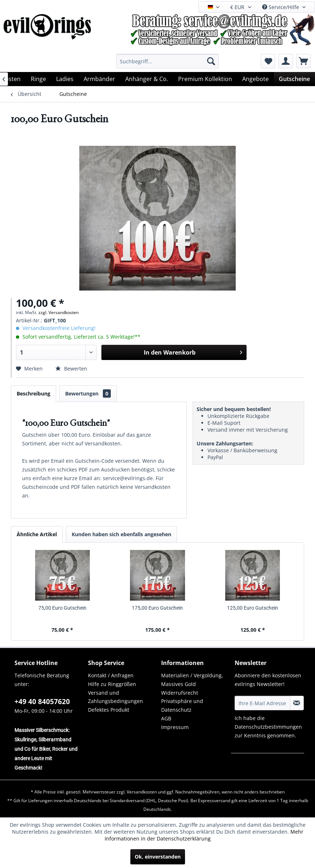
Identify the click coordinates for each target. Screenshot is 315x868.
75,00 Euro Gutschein (62, 608)
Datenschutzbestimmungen (268, 727)
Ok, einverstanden (158, 857)
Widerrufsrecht (180, 693)
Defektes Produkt (109, 710)
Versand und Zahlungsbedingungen (115, 697)
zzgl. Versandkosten (58, 312)
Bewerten (71, 369)
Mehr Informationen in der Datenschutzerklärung (204, 835)
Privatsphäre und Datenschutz (182, 705)
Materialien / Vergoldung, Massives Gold (192, 680)
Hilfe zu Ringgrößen (112, 684)
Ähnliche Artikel (37, 534)
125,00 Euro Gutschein (253, 608)
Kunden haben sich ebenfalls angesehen (121, 534)
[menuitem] (167, 61)
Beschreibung (33, 393)
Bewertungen (88, 393)
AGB (166, 718)
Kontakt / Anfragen (111, 675)
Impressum (175, 727)
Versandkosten (142, 792)
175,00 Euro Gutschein (157, 608)
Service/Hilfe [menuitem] (281, 7)
